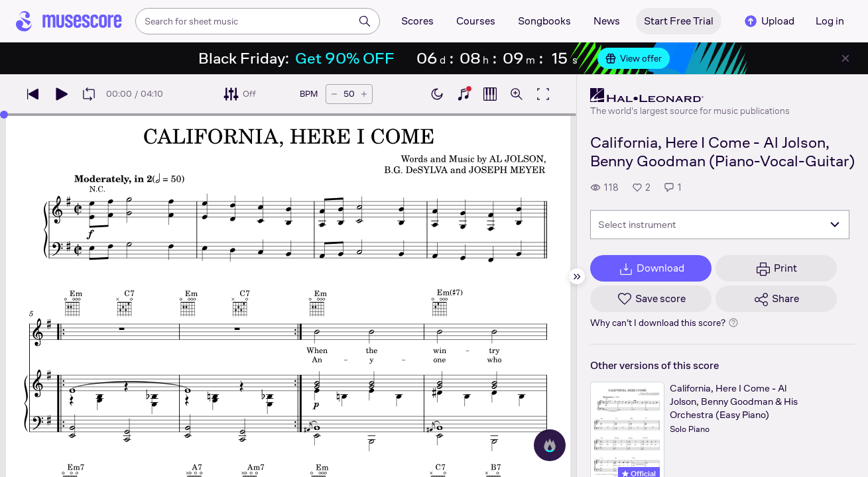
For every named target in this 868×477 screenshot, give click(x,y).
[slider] (4, 115)
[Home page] (69, 21)
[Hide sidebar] (577, 276)
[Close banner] (845, 58)
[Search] (365, 21)
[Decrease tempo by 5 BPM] (334, 94)
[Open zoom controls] (517, 94)
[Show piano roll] (490, 94)
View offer (634, 58)
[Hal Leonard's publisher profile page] (690, 95)
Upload (769, 21)
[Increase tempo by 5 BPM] (364, 94)
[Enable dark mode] (437, 94)
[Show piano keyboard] (464, 94)
